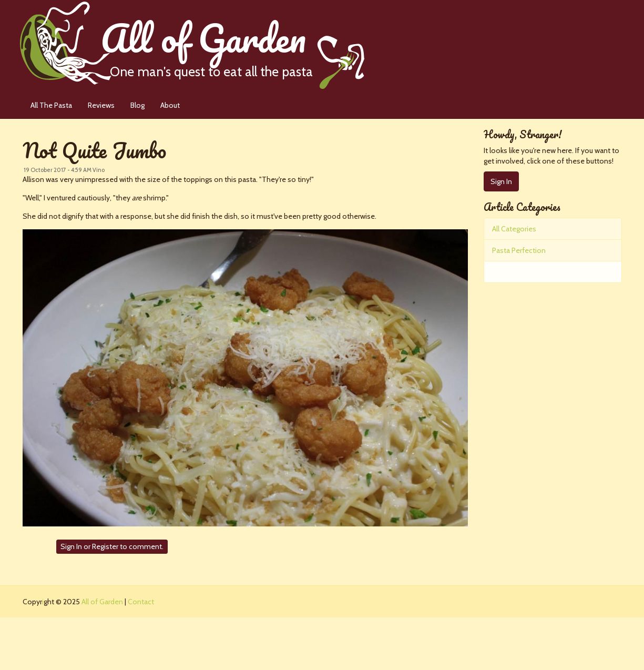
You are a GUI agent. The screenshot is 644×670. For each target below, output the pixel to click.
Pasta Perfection (519, 250)
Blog (137, 105)
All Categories (514, 229)
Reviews (101, 105)
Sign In (71, 546)
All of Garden (232, 44)
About (170, 105)
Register (105, 546)
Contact (141, 602)
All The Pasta (51, 105)
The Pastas (510, 272)
